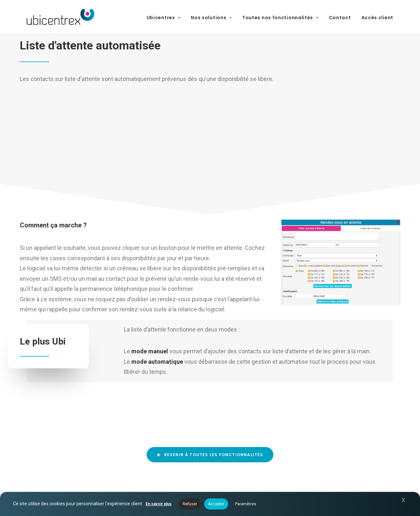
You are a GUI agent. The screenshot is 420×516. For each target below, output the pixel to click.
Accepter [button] (216, 504)
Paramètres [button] (246, 504)
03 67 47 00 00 (368, 410)
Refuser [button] (190, 504)
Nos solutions (211, 18)
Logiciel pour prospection (261, 389)
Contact (340, 18)
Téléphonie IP (246, 456)
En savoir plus (159, 504)
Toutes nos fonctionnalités (280, 18)
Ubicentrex (164, 18)
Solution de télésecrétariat (262, 379)
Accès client (377, 18)
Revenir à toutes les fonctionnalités (210, 328)
